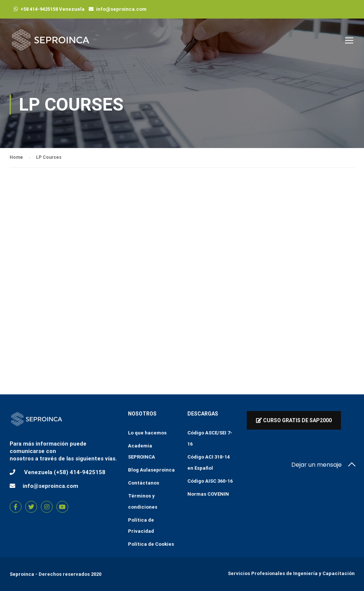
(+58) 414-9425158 (80, 472)
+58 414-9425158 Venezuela (53, 9)
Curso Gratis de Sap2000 (294, 420)
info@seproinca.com (121, 9)
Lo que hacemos (147, 433)
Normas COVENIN (208, 494)
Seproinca (22, 574)
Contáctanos (144, 483)
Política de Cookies (151, 544)
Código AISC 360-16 (210, 481)
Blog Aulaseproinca (151, 470)
